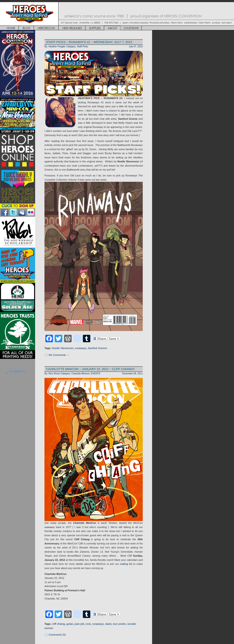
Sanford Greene (97, 348)
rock (88, 624)
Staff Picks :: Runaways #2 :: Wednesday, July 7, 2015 (89, 42)
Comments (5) (57, 635)
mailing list (126, 564)
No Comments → (59, 355)
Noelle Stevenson (63, 348)
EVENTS (95, 374)
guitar (70, 624)
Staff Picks (82, 47)
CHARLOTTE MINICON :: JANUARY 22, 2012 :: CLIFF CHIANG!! (90, 369)
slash (108, 624)
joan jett (79, 624)
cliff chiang (58, 624)
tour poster (119, 624)
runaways (81, 348)
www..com (18, 371)
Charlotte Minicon (80, 374)
